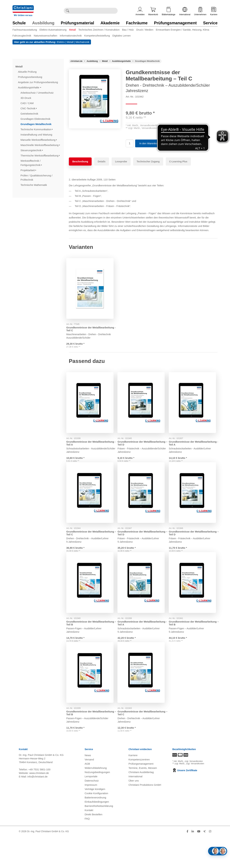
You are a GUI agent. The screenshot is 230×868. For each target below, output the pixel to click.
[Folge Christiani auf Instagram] (210, 863)
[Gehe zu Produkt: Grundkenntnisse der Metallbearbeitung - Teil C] (92, 287)
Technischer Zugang (148, 162)
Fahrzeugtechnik (22, 36)
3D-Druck (26, 98)
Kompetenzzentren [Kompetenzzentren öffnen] (139, 791)
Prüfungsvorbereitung (31, 77)
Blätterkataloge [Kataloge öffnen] (169, 11)
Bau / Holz (128, 30)
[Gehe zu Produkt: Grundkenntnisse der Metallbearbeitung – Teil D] (143, 407)
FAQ (87, 850)
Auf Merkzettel (174, 143)
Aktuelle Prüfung (28, 72)
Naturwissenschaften (45, 36)
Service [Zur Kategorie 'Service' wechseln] (210, 23)
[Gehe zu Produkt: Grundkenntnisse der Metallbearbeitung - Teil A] (92, 407)
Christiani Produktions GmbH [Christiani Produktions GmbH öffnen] (145, 816)
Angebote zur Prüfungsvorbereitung (38, 82)
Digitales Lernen (121, 36)
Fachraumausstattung (25, 30)
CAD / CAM (28, 103)
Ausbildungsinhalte (30, 87)
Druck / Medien (145, 30)
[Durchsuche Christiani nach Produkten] (94, 11)
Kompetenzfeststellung (97, 36)
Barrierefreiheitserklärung (99, 837)
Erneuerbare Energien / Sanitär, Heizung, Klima (183, 30)
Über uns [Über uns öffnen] (134, 812)
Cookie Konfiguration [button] (96, 824)
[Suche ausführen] (67, 11)
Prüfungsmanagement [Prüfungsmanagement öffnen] (141, 795)
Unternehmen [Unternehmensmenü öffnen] (200, 11)
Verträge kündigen (95, 820)
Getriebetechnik (30, 114)
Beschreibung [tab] (80, 162)
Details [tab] (102, 162)
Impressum (91, 816)
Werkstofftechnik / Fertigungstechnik (31, 163)
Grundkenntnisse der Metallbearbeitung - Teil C (84, 326)
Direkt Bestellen (94, 845)
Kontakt (89, 841)
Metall (72, 30)
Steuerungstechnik (32, 150)
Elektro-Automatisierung (53, 30)
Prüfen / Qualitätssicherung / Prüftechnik (37, 178)
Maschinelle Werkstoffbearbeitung (40, 145)
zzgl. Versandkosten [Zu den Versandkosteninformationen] (194, 792)
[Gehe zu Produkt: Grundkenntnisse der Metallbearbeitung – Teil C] (92, 506)
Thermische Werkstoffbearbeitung (40, 156)
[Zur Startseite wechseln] (23, 7)
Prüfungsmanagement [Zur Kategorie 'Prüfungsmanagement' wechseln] (175, 23)
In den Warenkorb (149, 143)
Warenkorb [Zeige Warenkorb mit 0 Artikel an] (153, 11)
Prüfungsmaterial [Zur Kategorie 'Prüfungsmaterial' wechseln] (77, 23)
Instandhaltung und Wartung (37, 135)
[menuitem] (26, 30)
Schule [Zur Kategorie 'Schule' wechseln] (19, 23)
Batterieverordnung (96, 829)
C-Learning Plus (178, 162)
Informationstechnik (71, 36)
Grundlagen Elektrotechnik (36, 119)
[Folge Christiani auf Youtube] (199, 863)
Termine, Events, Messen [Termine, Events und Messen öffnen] (143, 799)
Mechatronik (83, 42)
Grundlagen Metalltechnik (36, 124)
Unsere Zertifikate (185, 802)
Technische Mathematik (34, 185)
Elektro (61, 42)
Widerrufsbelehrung (96, 799)
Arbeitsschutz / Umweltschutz (37, 93)
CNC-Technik (29, 108)
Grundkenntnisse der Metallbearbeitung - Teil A (84, 446)
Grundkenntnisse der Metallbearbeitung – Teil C (84, 545)
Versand (89, 791)
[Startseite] (77, 61)
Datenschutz (92, 812)
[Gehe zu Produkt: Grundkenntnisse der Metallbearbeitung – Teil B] (92, 601)
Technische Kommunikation (37, 129)
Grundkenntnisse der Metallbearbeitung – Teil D (136, 446)
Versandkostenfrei (150, 125)
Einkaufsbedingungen (97, 833)
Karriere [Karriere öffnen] (214, 11)
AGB (87, 795)
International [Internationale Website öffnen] (185, 11)
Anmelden (140, 11)
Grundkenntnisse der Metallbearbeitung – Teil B (84, 640)
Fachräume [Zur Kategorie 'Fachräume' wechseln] (137, 23)
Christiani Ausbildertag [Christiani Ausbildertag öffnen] (141, 803)
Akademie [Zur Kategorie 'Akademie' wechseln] (110, 23)
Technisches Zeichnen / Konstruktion (99, 30)
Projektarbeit (28, 170)
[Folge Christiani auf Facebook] (187, 863)
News (88, 786)
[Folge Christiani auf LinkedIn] (193, 863)
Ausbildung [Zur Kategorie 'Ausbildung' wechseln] (43, 23)
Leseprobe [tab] (121, 162)
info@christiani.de (37, 808)
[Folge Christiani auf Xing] (205, 863)
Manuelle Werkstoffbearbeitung (39, 140)
